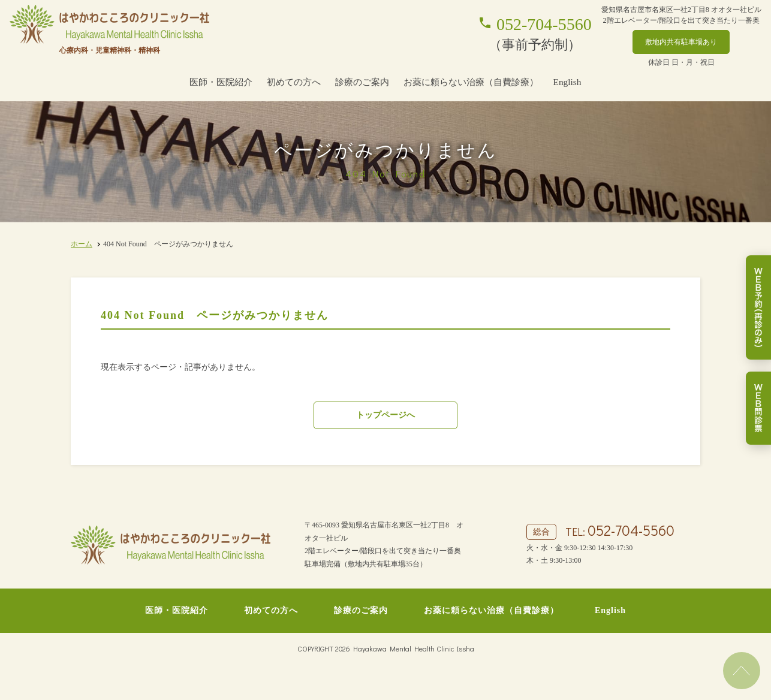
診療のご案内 (362, 82)
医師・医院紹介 (221, 82)
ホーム (82, 244)
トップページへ (385, 415)
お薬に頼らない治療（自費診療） (471, 82)
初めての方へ (294, 82)
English (567, 82)
